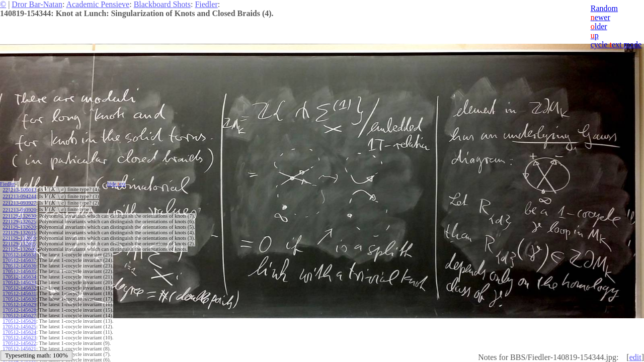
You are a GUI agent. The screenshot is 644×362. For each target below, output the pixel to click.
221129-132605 (19, 244)
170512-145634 (19, 277)
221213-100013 (19, 190)
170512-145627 (19, 315)
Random (604, 8)
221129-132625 (19, 221)
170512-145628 (19, 310)
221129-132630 (19, 216)
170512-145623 (19, 338)
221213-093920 (19, 210)
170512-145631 (19, 293)
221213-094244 (19, 196)
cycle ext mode (616, 44)
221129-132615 (19, 233)
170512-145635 (19, 271)
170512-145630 (19, 299)
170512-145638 (19, 255)
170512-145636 (19, 266)
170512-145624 (19, 332)
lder (599, 26)
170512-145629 (19, 304)
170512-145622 (19, 343)
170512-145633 (19, 282)
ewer (600, 17)
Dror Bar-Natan (37, 4)
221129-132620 (19, 227)
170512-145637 (19, 260)
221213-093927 (19, 203)
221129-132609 (19, 238)
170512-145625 (19, 327)
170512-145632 (19, 288)
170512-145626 (19, 321)
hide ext (116, 184)
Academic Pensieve (98, 4)
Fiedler (206, 4)
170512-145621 (19, 349)
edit (635, 357)
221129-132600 (19, 249)
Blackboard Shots (162, 4)
